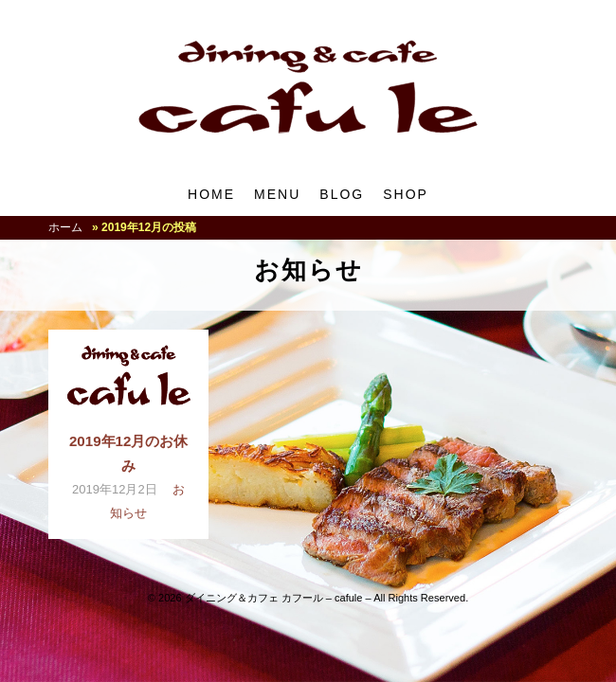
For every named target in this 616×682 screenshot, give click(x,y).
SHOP (406, 194)
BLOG (342, 194)
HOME (211, 194)
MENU (277, 194)
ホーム (65, 227)
